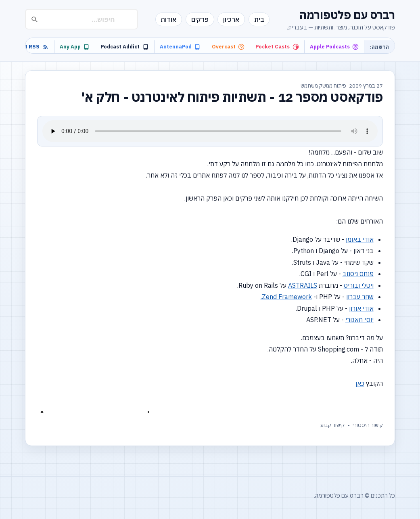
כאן (360, 383)
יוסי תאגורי (359, 320)
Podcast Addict (124, 47)
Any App (75, 47)
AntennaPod (180, 47)
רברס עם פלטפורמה (347, 15)
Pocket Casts (277, 47)
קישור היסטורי (368, 425)
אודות (168, 19)
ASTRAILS (303, 285)
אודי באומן (360, 239)
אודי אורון (361, 308)
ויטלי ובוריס (359, 285)
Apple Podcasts (334, 47)
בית (259, 19)
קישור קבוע (332, 425)
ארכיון (231, 19)
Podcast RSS (27, 47)
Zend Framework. (286, 297)
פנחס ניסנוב (358, 274)
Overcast (228, 47)
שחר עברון (360, 297)
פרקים (200, 19)
